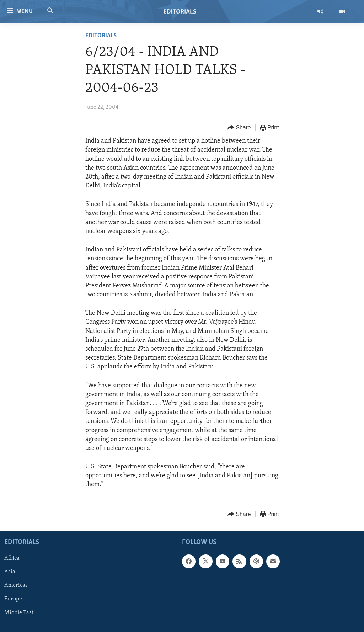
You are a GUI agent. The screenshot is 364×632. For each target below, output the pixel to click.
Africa (12, 558)
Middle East (19, 612)
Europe (13, 599)
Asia (10, 572)
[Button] (239, 128)
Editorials (101, 36)
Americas (16, 585)
